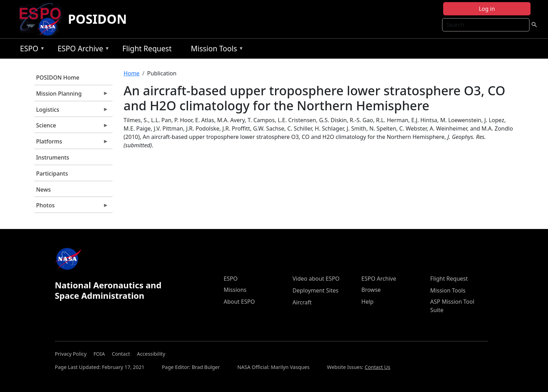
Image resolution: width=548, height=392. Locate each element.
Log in (487, 9)
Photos (71, 207)
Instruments (53, 157)
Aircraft (302, 302)
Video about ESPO (316, 279)
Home (132, 73)
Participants (52, 173)
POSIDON (97, 19)
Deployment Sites (315, 290)
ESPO (31, 50)
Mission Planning (71, 95)
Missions (235, 290)
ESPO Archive (82, 50)
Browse (371, 290)
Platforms (71, 143)
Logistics (71, 111)
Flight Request (147, 49)
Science (71, 127)
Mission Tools (215, 50)
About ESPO (239, 302)
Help (367, 302)
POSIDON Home (58, 77)
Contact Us (377, 367)
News (43, 190)
